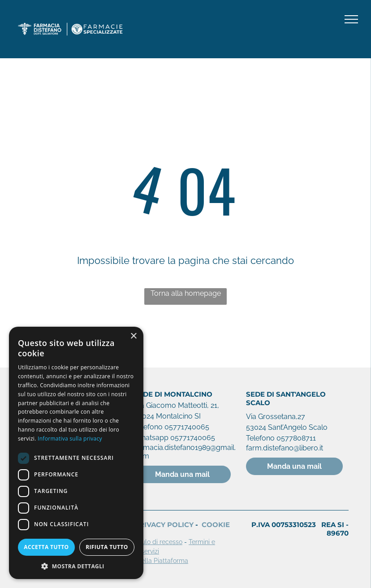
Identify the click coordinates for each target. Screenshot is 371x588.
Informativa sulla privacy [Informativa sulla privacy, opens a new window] (70, 439)
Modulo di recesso (155, 542)
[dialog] (76, 453)
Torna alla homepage (186, 293)
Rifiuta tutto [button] (107, 547)
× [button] (133, 336)
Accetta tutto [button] (46, 547)
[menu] (351, 19)
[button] (76, 566)
